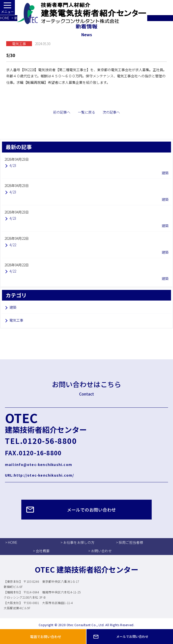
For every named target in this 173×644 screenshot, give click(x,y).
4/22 (13, 245)
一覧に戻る (86, 112)
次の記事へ (111, 112)
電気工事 (16, 320)
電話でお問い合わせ (46, 637)
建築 (13, 307)
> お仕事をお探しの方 (77, 542)
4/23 (13, 165)
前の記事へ (62, 112)
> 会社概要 (41, 551)
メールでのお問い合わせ (91, 510)
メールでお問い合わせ (132, 636)
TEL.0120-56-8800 (41, 441)
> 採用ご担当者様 (130, 542)
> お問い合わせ (100, 551)
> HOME (11, 542)
